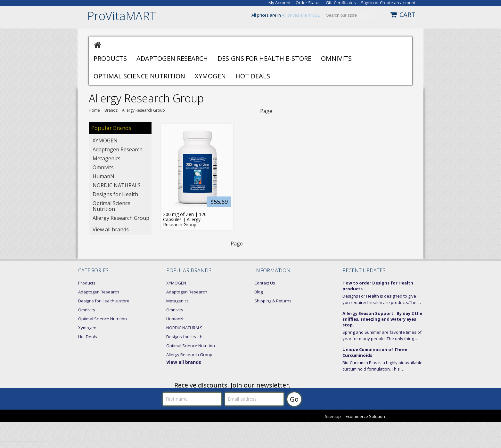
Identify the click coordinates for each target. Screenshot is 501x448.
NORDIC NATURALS (117, 185)
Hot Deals (253, 76)
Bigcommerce (408, 417)
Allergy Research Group (121, 218)
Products (110, 58)
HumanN (103, 176)
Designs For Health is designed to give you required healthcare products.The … (382, 299)
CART (407, 15)
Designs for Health (115, 194)
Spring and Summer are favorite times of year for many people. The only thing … (382, 335)
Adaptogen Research (172, 58)
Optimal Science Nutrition (139, 76)
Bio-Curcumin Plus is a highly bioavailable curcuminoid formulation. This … (382, 366)
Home (94, 110)
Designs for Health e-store (264, 58)
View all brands (111, 229)
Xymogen (210, 76)
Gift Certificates (341, 3)
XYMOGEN (105, 140)
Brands (111, 110)
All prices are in (301, 15)
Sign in (367, 3)
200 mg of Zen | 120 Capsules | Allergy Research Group (185, 220)
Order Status (308, 3)
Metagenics (107, 158)
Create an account (398, 3)
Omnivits (336, 58)
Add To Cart (226, 216)
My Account (279, 3)
